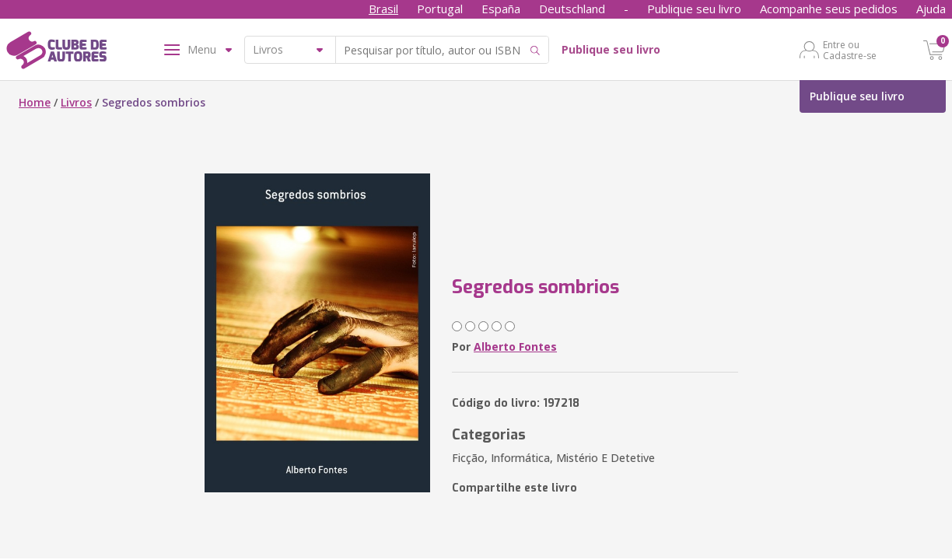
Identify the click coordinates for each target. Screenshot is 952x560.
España (501, 9)
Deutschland (572, 9)
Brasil (383, 9)
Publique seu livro (694, 9)
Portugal (440, 9)
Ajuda (931, 9)
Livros (76, 102)
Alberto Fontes (515, 346)
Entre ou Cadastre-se (850, 50)
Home (35, 102)
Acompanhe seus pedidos (829, 9)
